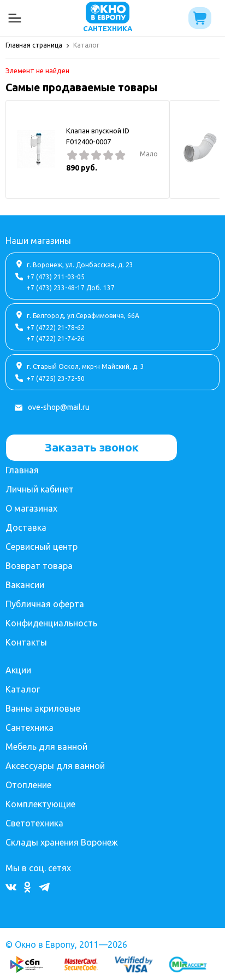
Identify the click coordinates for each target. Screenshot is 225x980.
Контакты (26, 642)
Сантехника (29, 727)
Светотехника (34, 823)
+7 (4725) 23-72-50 (56, 378)
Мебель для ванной (46, 747)
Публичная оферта (45, 604)
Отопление (28, 785)
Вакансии (25, 585)
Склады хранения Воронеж (62, 842)
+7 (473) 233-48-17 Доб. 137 (71, 288)
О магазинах (31, 508)
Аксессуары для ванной (55, 766)
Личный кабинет (40, 489)
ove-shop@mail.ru (59, 407)
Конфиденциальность (51, 623)
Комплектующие (40, 804)
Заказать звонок (92, 447)
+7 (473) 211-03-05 (56, 277)
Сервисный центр (42, 547)
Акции (18, 670)
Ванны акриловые (43, 708)
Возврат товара (39, 566)
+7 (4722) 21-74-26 (56, 339)
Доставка (26, 527)
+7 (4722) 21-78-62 (56, 328)
